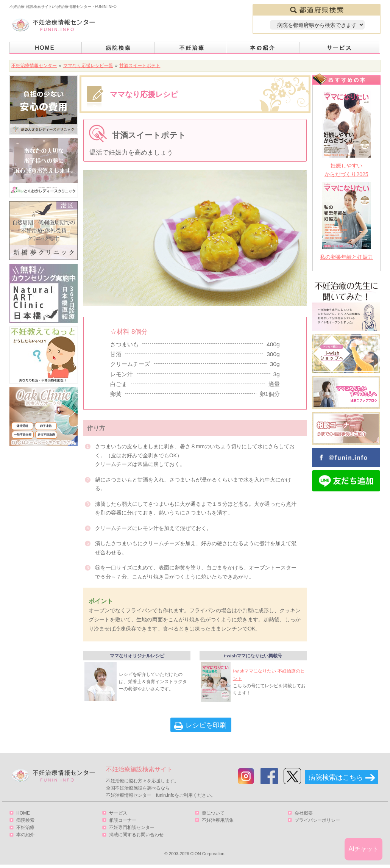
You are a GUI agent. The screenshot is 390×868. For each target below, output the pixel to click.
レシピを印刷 (206, 728)
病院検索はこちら (336, 780)
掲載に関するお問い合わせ (136, 838)
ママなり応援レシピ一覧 (88, 66)
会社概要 (304, 816)
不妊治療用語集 (218, 823)
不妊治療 (25, 830)
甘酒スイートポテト (140, 66)
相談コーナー (123, 823)
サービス (340, 48)
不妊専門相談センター (132, 830)
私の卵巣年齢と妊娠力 (346, 257)
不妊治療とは (191, 48)
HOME (46, 48)
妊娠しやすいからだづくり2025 (346, 170)
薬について (213, 816)
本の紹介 (264, 48)
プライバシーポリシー (317, 823)
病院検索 (118, 48)
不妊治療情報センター (34, 66)
